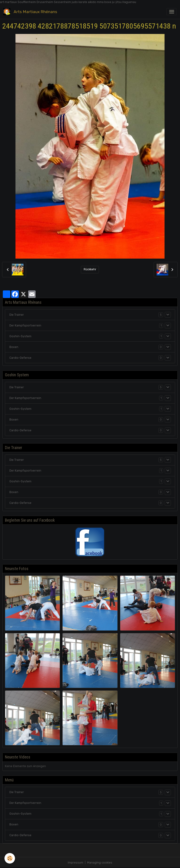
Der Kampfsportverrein (25, 326)
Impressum (75, 863)
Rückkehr (90, 269)
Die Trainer (17, 315)
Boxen (14, 347)
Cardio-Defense (20, 358)
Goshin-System (20, 336)
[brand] (31, 12)
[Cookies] (10, 858)
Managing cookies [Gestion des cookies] (100, 863)
